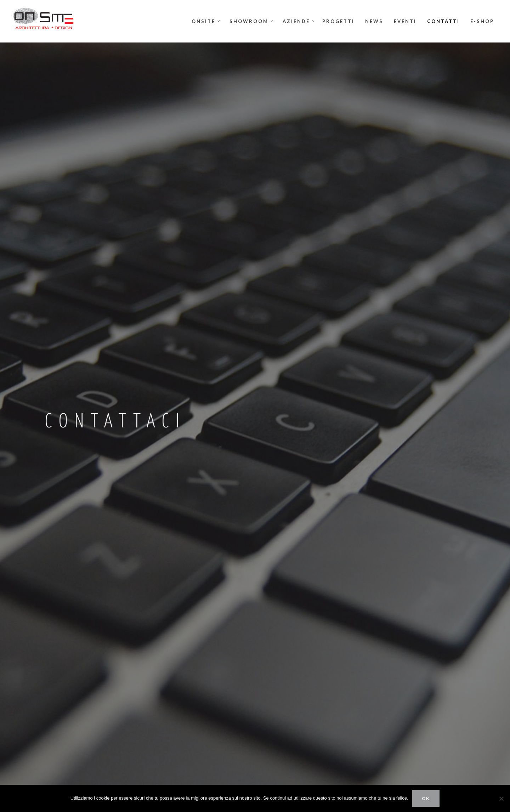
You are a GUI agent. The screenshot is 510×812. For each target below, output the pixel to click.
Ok (426, 798)
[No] (501, 799)
